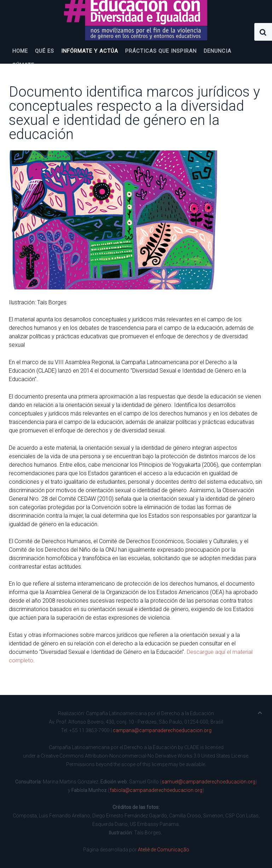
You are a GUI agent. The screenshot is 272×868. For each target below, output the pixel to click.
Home (20, 51)
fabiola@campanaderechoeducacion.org (156, 790)
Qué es (45, 51)
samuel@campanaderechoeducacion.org (209, 782)
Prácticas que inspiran (161, 51)
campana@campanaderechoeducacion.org (162, 730)
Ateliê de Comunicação (164, 850)
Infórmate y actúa (90, 51)
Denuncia (218, 51)
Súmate (23, 65)
